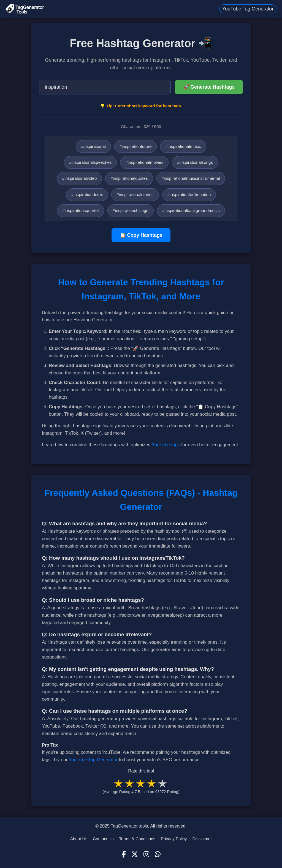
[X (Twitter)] (135, 855)
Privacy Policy (174, 839)
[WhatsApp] (158, 855)
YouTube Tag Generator (248, 9)
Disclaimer (202, 839)
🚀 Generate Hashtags (209, 87)
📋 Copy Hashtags (141, 235)
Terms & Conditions (137, 839)
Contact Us (103, 839)
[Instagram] (146, 855)
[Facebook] (124, 855)
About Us (79, 839)
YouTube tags (166, 445)
